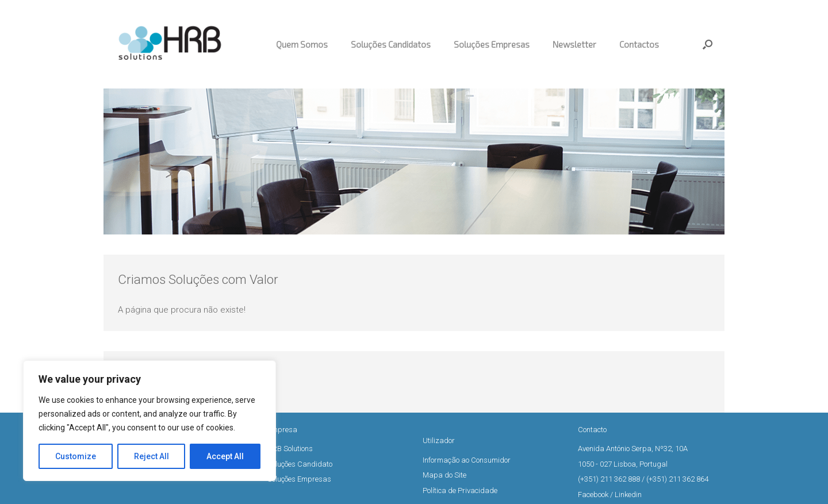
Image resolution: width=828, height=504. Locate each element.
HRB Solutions (290, 449)
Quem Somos (302, 44)
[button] (708, 44)
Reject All (152, 456)
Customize (76, 456)
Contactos (639, 44)
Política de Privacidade (460, 490)
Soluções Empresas (492, 44)
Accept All (225, 456)
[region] (149, 421)
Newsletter (574, 44)
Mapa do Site (444, 475)
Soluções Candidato (300, 464)
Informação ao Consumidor (467, 460)
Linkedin (628, 495)
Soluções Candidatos (391, 44)
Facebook (593, 495)
